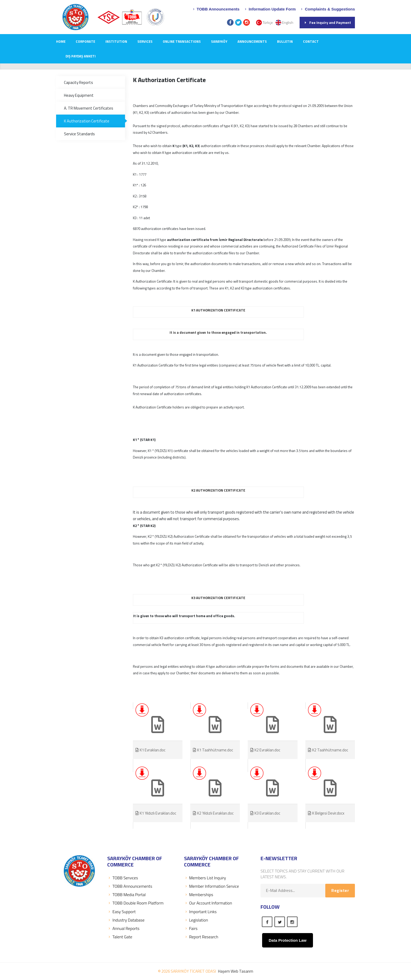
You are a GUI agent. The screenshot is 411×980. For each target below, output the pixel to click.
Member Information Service (212, 886)
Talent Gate (120, 937)
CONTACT (311, 41)
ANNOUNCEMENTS (252, 41)
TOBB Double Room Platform (135, 903)
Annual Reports (123, 928)
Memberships (199, 895)
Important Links (200, 912)
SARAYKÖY (219, 41)
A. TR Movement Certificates (89, 108)
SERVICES (145, 41)
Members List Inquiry (205, 878)
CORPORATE (85, 41)
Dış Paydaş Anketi (81, 56)
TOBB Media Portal (126, 895)
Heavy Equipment (79, 95)
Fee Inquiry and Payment (327, 22)
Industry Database (126, 920)
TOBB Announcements (216, 9)
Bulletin (285, 41)
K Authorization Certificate (87, 121)
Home (61, 41)
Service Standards (79, 134)
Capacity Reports (79, 82)
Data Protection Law (288, 940)
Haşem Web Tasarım (236, 971)
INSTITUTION (116, 41)
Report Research (201, 937)
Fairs (191, 928)
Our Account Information (208, 903)
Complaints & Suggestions (327, 9)
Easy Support (121, 912)
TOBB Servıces (123, 878)
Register (340, 890)
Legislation (196, 920)
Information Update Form (270, 9)
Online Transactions (182, 41)
